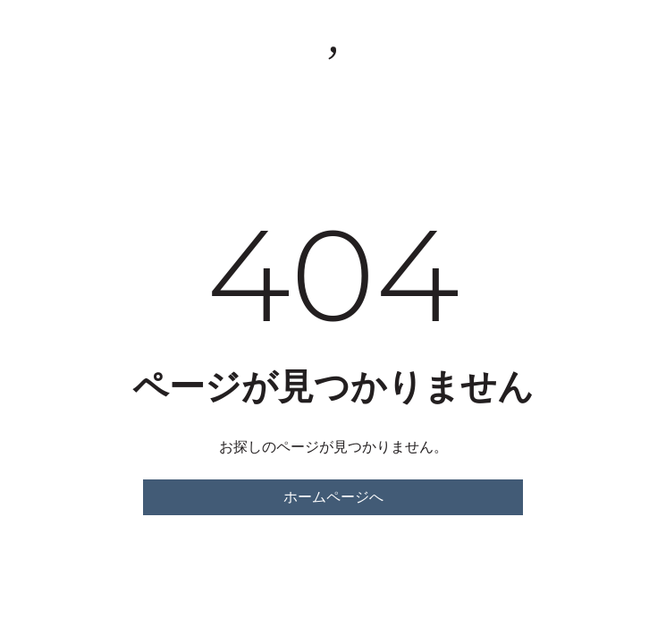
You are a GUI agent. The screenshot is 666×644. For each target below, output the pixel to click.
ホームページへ (333, 497)
